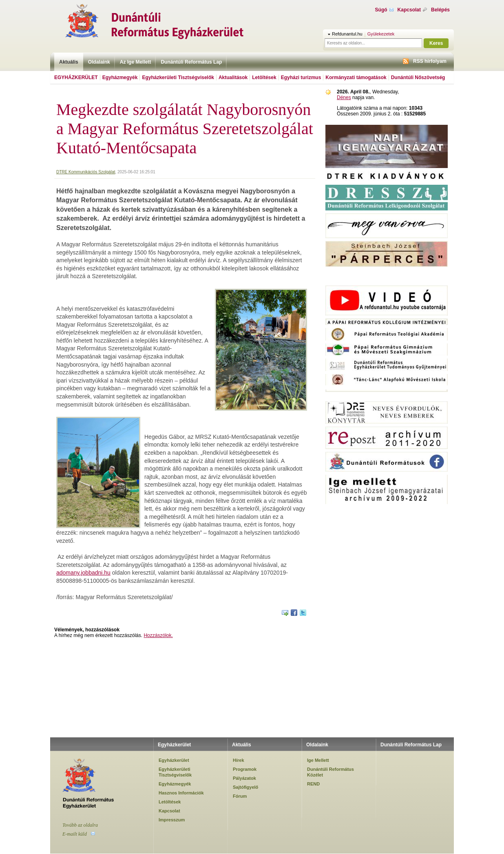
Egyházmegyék (120, 77)
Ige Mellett (318, 760)
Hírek (239, 760)
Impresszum (172, 820)
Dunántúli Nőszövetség (418, 77)
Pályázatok (244, 778)
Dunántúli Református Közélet (330, 772)
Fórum (240, 796)
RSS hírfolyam (430, 61)
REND (313, 784)
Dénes (344, 97)
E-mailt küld (75, 834)
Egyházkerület (76, 77)
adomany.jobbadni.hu (83, 573)
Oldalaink (99, 62)
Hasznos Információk (181, 793)
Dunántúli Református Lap (191, 62)
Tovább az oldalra (80, 825)
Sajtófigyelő (245, 787)
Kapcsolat (409, 10)
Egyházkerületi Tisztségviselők (178, 77)
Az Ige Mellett (136, 62)
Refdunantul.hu (347, 34)
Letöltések (264, 77)
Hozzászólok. (158, 635)
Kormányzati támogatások (356, 77)
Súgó (381, 10)
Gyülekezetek (381, 34)
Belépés (440, 10)
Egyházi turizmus (301, 77)
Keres (436, 43)
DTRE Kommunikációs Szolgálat (86, 172)
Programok (245, 769)
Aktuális (69, 62)
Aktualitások (233, 77)
